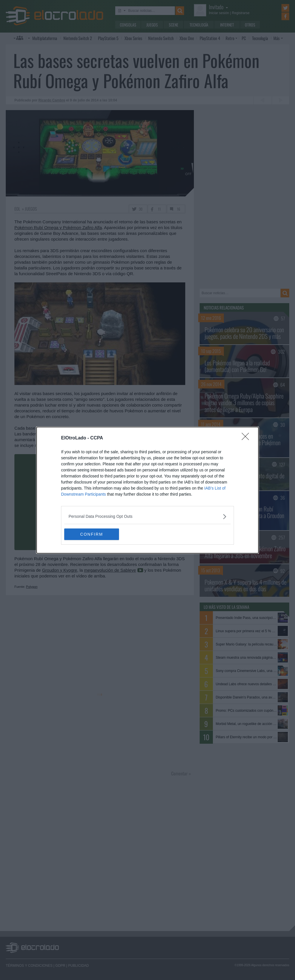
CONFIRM (91, 534)
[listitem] (147, 517)
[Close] (247, 438)
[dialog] (147, 490)
